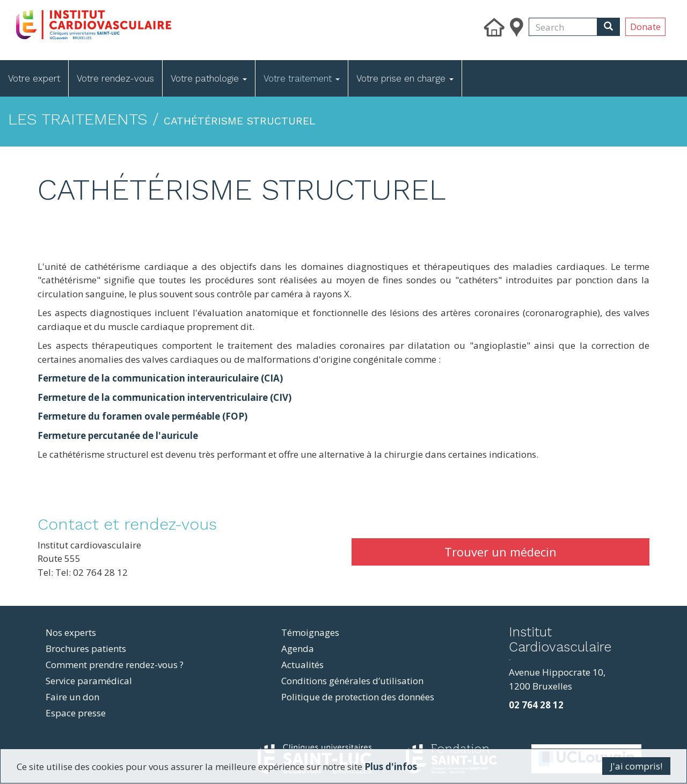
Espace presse (76, 713)
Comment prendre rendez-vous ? (115, 665)
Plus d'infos (391, 767)
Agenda (298, 649)
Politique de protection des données (358, 697)
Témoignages (310, 632)
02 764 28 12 (536, 705)
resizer (510, 660)
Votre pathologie (209, 78)
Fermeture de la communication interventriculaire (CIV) (165, 397)
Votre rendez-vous (115, 78)
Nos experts (71, 632)
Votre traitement (302, 78)
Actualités (302, 665)
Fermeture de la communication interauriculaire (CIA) (160, 378)
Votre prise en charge (405, 78)
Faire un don (72, 697)
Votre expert (34, 78)
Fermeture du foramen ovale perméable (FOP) (142, 416)
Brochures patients (86, 649)
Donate (645, 27)
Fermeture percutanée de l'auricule (118, 435)
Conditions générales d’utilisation (352, 681)
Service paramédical (89, 681)
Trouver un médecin (500, 552)
